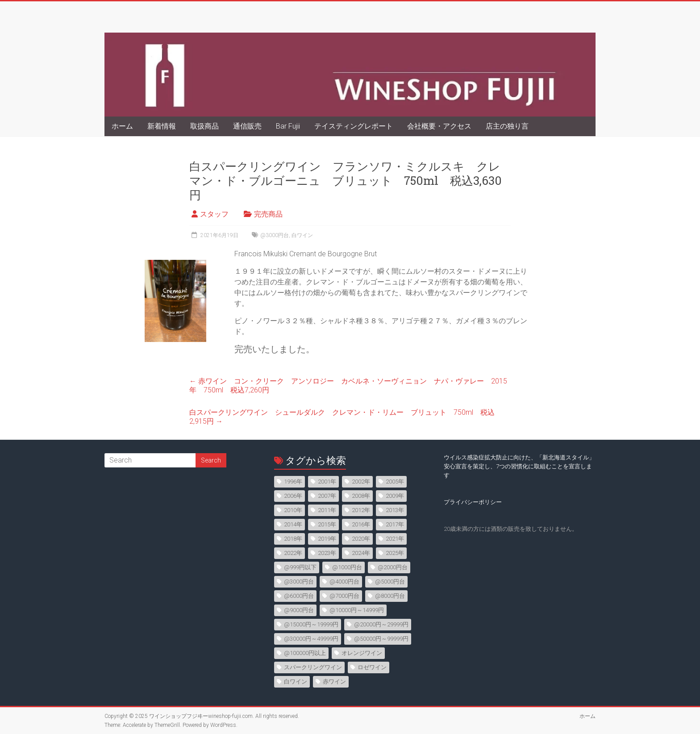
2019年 (327, 539)
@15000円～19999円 (311, 624)
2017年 (395, 524)
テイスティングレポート (354, 126)
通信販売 (247, 126)
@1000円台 (347, 567)
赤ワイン (334, 682)
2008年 (361, 496)
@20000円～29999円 (381, 624)
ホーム (122, 126)
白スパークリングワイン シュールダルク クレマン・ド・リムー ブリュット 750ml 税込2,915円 (342, 417)
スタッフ (214, 214)
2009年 (395, 496)
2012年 (361, 510)
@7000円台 (344, 596)
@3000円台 (275, 235)
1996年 (293, 482)
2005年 (395, 482)
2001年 (327, 482)
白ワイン (302, 235)
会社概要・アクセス (439, 126)
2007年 (327, 496)
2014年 (293, 524)
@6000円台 (299, 596)
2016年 (361, 524)
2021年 (395, 539)
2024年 (361, 553)
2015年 (327, 524)
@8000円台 (390, 596)
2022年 (293, 553)
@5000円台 (390, 582)
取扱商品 (204, 126)
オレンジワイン (362, 653)
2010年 (293, 510)
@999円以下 (300, 567)
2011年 (327, 510)
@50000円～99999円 (381, 639)
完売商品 (268, 214)
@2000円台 (393, 567)
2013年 (395, 510)
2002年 (361, 482)
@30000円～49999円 (311, 639)
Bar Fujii (288, 126)
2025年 (395, 553)
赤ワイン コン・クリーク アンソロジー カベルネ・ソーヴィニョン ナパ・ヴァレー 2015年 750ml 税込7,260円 (348, 386)
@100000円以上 (305, 653)
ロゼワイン (372, 667)
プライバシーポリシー (473, 502)
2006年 (293, 496)
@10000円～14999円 (357, 610)
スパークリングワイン (313, 667)
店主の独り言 (507, 126)
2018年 (293, 539)
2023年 (327, 553)
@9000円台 (299, 610)
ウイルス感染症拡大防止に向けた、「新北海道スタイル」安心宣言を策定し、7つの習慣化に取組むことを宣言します (519, 466)
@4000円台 (344, 582)
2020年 (361, 539)
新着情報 (162, 126)
